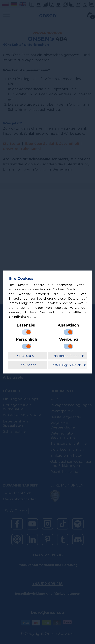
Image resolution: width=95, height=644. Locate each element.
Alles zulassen (27, 356)
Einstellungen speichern (68, 365)
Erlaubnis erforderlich (68, 356)
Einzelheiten (27, 365)
